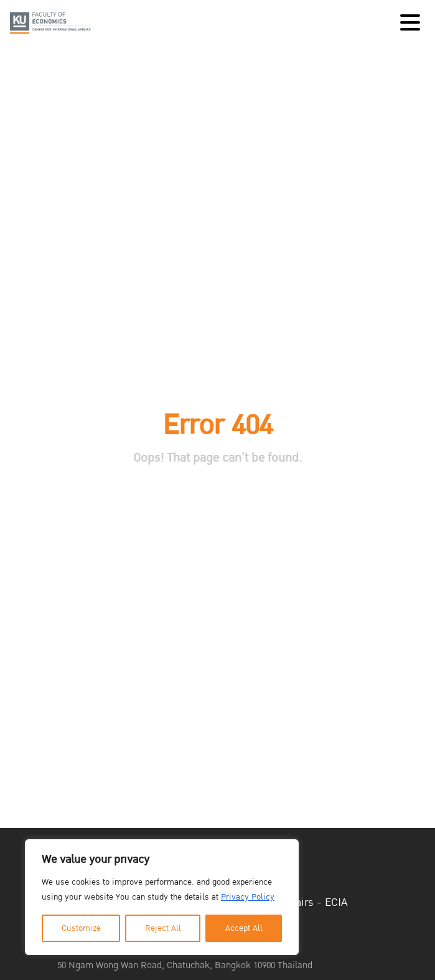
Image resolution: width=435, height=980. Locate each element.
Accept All (244, 928)
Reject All (163, 928)
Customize (81, 928)
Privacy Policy (248, 897)
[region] (162, 897)
